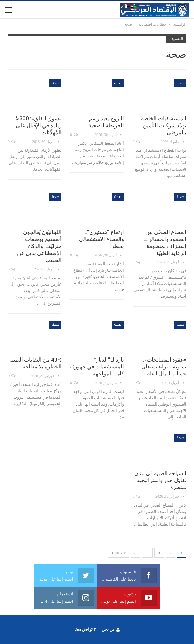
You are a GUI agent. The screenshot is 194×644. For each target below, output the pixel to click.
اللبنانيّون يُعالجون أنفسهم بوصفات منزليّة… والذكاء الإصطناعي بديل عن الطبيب (39, 246)
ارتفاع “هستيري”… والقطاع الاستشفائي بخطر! (101, 239)
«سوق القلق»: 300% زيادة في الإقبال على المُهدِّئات (38, 125)
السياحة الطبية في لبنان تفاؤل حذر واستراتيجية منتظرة (160, 480)
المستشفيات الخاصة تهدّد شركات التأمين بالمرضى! (164, 125)
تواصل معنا (85, 630)
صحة (180, 83)
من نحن (110, 630)
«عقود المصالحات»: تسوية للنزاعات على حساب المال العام (164, 367)
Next (119, 553)
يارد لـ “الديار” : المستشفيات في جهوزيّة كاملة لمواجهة (97, 367)
